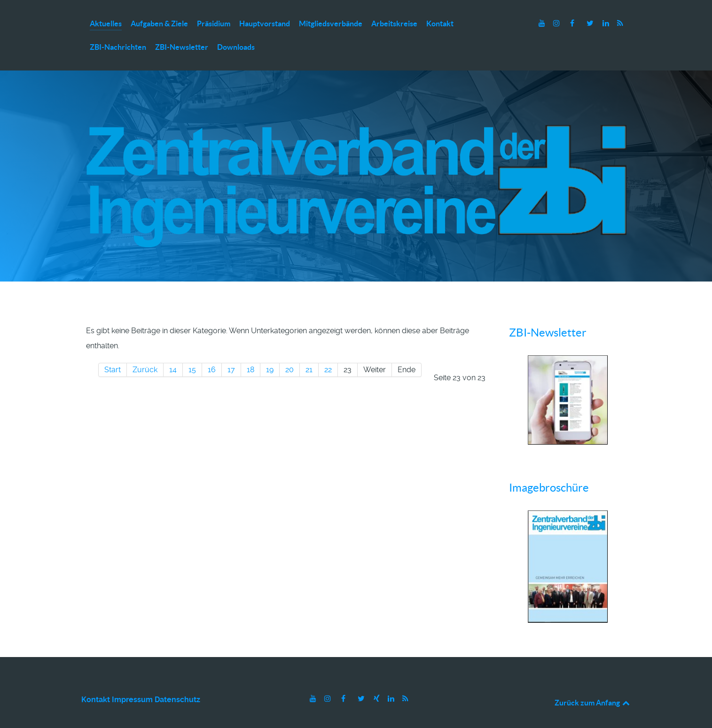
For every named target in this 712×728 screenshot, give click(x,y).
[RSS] (620, 23)
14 (173, 349)
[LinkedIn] (607, 23)
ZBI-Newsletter (548, 312)
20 (289, 349)
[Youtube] (543, 23)
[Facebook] (573, 23)
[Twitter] (591, 23)
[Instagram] (557, 23)
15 (192, 349)
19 (270, 349)
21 (309, 349)
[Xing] (378, 678)
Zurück (145, 349)
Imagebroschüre (549, 467)
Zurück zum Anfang (593, 682)
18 (250, 349)
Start (113, 349)
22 (328, 349)
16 (212, 349)
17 (231, 349)
